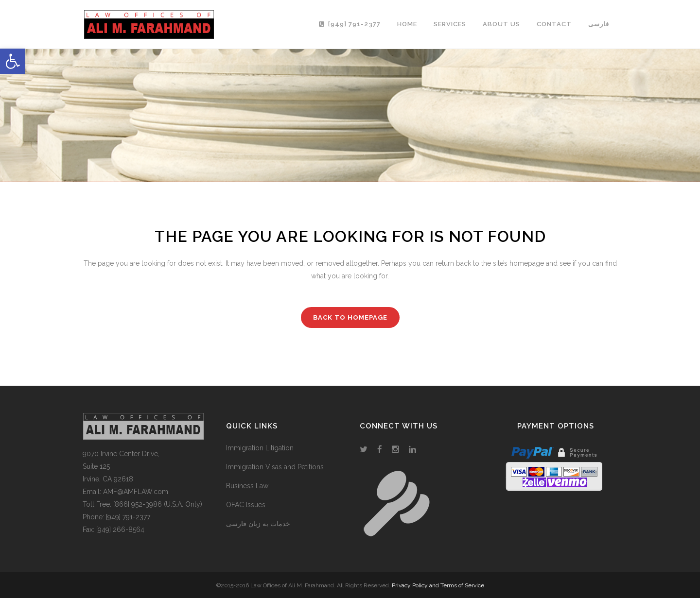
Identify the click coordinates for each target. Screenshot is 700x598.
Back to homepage (350, 317)
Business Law (247, 486)
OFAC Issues (246, 505)
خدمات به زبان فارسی (258, 524)
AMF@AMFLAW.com (136, 492)
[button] (13, 61)
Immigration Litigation (260, 448)
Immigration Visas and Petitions (275, 467)
